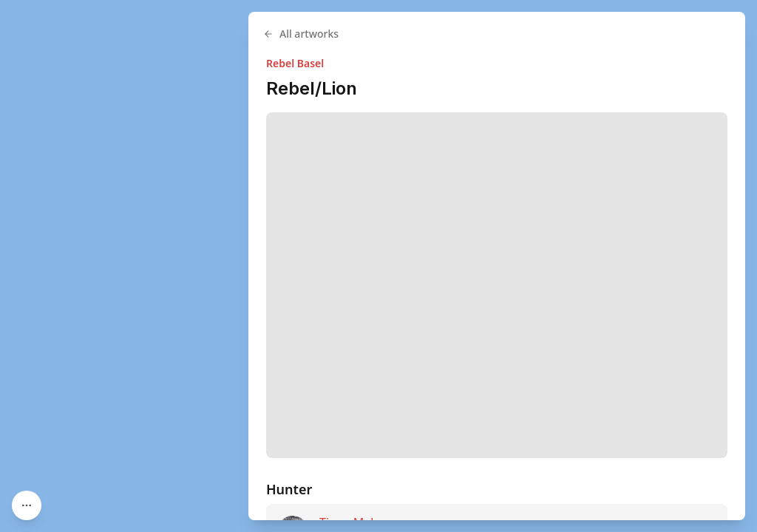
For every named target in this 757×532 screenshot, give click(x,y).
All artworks (301, 34)
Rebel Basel (295, 63)
